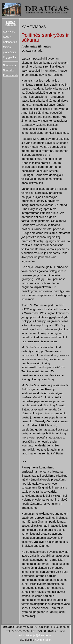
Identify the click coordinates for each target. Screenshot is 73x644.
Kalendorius (10, 42)
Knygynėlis (9, 57)
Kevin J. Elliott (44, 640)
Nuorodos (9, 70)
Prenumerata (11, 75)
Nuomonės (9, 65)
